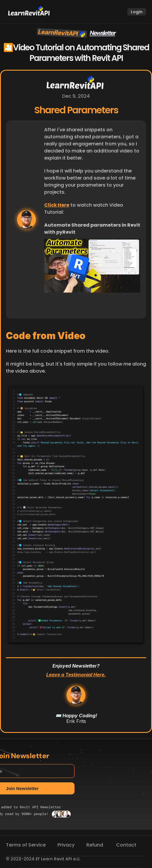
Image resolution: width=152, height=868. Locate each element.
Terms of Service (26, 845)
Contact (126, 845)
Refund (95, 845)
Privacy (66, 845)
